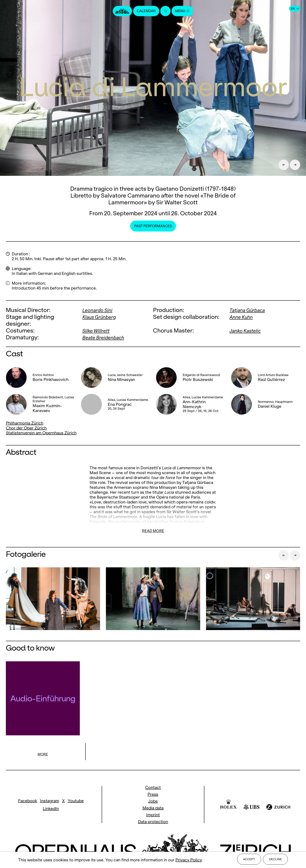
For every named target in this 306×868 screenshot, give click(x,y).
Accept (249, 860)
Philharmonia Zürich (25, 423)
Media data (153, 808)
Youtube (76, 801)
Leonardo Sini (100, 310)
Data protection (153, 822)
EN (295, 9)
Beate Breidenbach (107, 337)
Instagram (50, 801)
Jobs (153, 801)
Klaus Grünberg (102, 317)
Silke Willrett (98, 330)
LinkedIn (51, 809)
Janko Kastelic (248, 330)
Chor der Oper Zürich (26, 428)
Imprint (153, 815)
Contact (153, 788)
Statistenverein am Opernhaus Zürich (41, 433)
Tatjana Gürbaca (251, 310)
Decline (275, 860)
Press (153, 795)
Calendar (145, 11)
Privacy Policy (189, 861)
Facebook (28, 801)
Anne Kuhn (243, 317)
